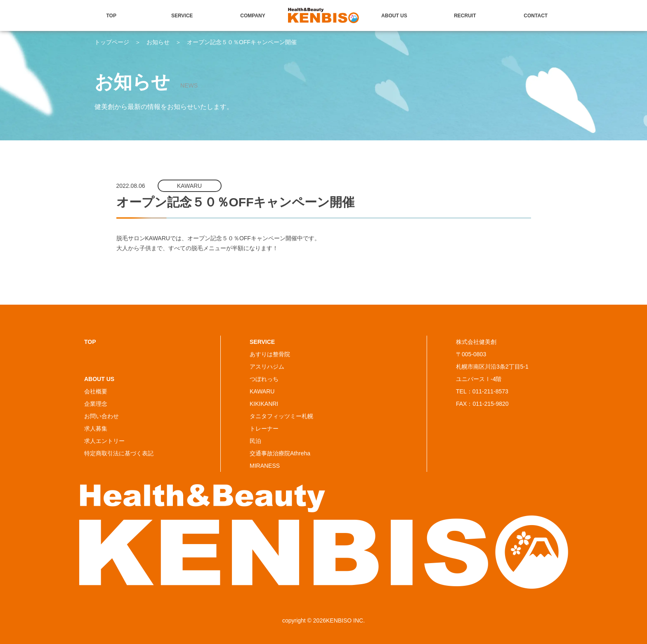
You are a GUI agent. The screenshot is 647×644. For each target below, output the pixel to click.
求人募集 (96, 429)
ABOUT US (394, 16)
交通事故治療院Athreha (280, 453)
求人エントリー (104, 441)
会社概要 (96, 391)
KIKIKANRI (264, 404)
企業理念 (96, 404)
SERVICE (182, 16)
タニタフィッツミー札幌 (281, 416)
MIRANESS (265, 466)
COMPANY (253, 16)
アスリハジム (267, 367)
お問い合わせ (102, 416)
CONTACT (536, 16)
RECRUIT (465, 16)
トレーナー (264, 429)
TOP (111, 16)
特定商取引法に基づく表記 (119, 453)
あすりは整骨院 (270, 354)
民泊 (255, 441)
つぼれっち (264, 379)
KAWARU (262, 391)
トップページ (112, 42)
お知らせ (158, 42)
